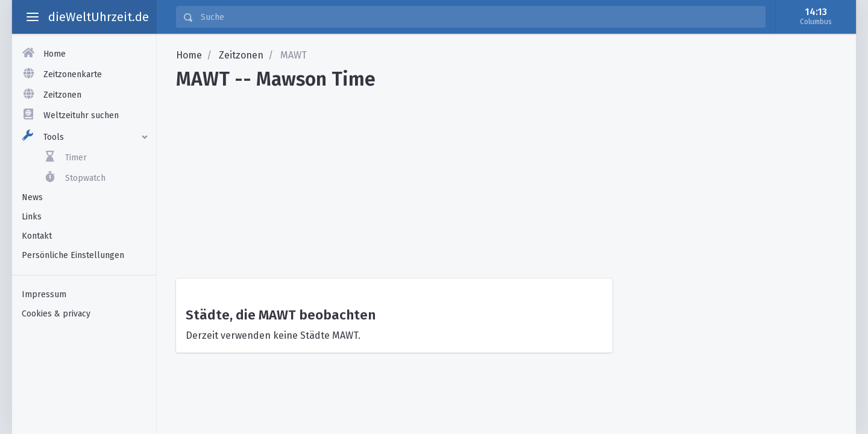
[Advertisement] (506, 180)
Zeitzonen (241, 55)
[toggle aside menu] (33, 17)
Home (189, 55)
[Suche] (479, 17)
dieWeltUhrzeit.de (99, 17)
